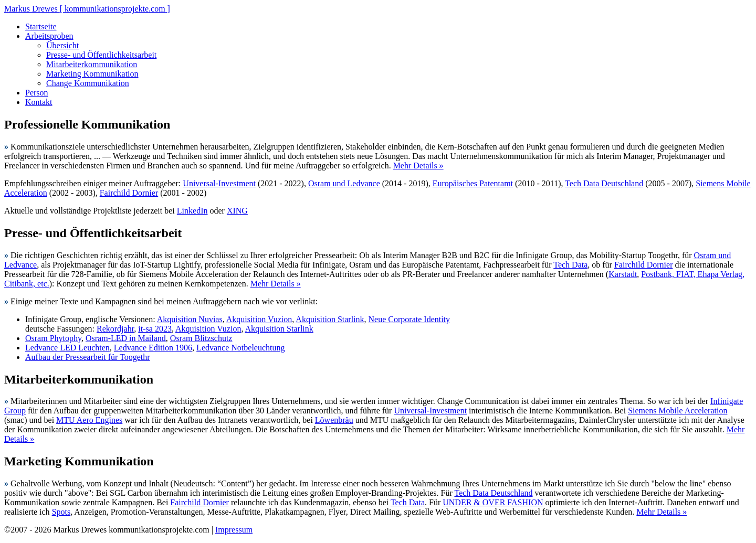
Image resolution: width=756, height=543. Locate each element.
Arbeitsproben (49, 36)
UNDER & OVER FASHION (493, 502)
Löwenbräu (334, 420)
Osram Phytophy (53, 338)
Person (37, 93)
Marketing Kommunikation (92, 74)
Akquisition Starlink (330, 319)
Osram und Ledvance (344, 183)
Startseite (41, 26)
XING (237, 211)
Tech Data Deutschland (604, 183)
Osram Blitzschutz (201, 338)
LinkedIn (192, 211)
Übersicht (62, 45)
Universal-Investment (219, 183)
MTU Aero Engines (89, 420)
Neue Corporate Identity (409, 319)
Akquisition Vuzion (259, 319)
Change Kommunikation (88, 83)
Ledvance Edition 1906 (153, 348)
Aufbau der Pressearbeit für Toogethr (88, 357)
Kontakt (39, 102)
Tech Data (570, 265)
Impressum (234, 530)
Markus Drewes (87, 9)
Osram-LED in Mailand (126, 338)
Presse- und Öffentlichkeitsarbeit (101, 55)
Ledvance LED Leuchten (67, 348)
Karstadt (623, 274)
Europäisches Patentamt (473, 183)
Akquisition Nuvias (190, 319)
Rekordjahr (115, 329)
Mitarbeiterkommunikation (92, 64)
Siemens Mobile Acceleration (678, 411)
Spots (61, 512)
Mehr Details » (418, 166)
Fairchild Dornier (129, 193)
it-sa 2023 (155, 329)
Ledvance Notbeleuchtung (240, 348)
